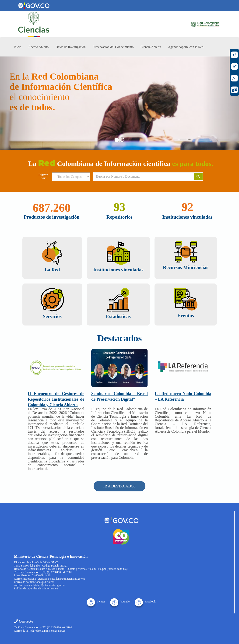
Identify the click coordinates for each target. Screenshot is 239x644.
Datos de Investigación (70, 47)
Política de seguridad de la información (36, 588)
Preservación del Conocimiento (113, 47)
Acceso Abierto (39, 47)
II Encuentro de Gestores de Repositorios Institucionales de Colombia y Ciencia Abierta (56, 399)
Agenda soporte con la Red (186, 47)
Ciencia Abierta (151, 47)
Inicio (18, 47)
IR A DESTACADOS (119, 486)
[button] (18, 103)
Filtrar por (43, 177)
